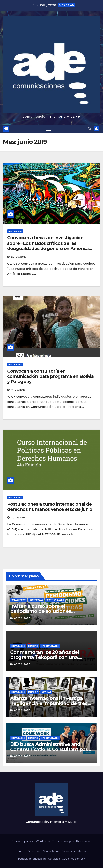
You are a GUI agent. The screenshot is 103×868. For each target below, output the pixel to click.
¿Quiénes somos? (74, 859)
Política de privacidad (32, 859)
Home (21, 851)
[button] (90, 129)
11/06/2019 (18, 390)
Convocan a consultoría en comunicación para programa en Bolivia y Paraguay (50, 376)
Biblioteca (34, 851)
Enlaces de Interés (74, 851)
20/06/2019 (19, 257)
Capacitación (19, 600)
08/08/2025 (22, 618)
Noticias (33, 646)
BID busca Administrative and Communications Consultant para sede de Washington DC (50, 749)
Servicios (54, 859)
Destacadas (15, 231)
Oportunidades (55, 600)
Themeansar (84, 841)
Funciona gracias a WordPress (31, 841)
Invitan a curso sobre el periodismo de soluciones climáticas (41, 611)
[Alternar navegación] (49, 129)
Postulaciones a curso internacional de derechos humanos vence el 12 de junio (50, 507)
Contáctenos (51, 851)
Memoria (33, 692)
